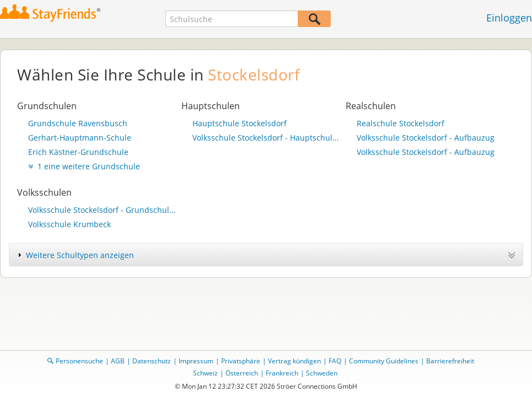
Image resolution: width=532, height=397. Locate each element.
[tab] (266, 255)
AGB (118, 361)
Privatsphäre (241, 361)
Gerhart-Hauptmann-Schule (80, 138)
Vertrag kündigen (294, 361)
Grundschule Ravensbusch (78, 123)
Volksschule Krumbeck (69, 224)
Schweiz (205, 373)
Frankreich (282, 373)
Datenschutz (152, 361)
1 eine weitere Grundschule (84, 166)
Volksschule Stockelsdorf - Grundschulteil (102, 210)
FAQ (335, 361)
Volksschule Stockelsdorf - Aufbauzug (426, 138)
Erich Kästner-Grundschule (78, 152)
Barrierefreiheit (450, 361)
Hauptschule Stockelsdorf (240, 123)
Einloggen (509, 18)
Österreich (242, 373)
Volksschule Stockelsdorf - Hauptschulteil (266, 138)
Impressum (196, 361)
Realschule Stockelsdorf (401, 123)
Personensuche (79, 361)
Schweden (322, 373)
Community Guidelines (384, 361)
